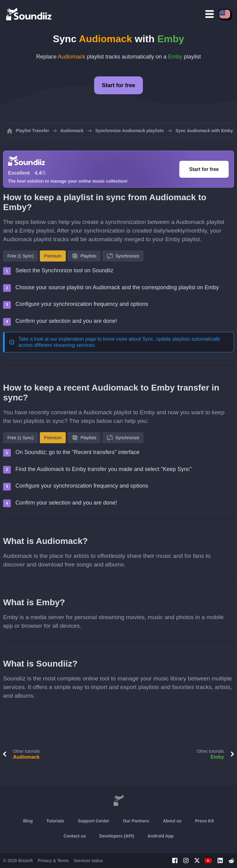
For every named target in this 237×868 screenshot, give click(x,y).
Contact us (75, 836)
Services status (88, 861)
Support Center (94, 821)
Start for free (118, 85)
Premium (53, 256)
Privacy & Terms (53, 861)
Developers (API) (117, 836)
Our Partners (136, 821)
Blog (28, 821)
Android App (160, 836)
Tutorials (55, 821)
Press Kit (204, 821)
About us (172, 821)
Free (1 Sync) (21, 256)
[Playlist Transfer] (29, 14)
